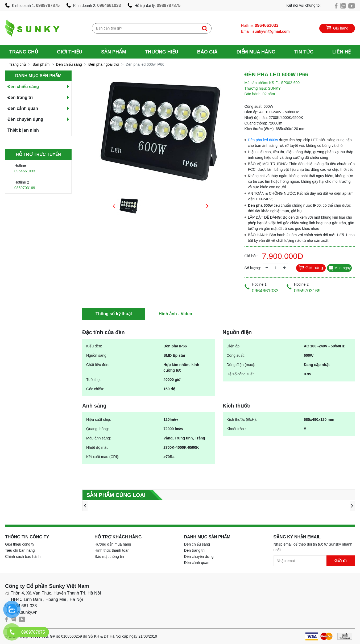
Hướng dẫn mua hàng (113, 544)
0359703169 (25, 188)
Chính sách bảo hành (23, 556)
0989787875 (48, 5)
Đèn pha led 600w (263, 140)
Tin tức (304, 52)
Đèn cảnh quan (23, 108)
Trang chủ (24, 52)
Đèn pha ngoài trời (104, 64)
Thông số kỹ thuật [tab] (114, 314)
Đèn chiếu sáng (69, 64)
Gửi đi (341, 561)
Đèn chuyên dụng (25, 119)
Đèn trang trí (20, 97)
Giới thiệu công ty (20, 544)
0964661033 (109, 5)
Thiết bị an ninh (23, 130)
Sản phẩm (114, 52)
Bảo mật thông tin (109, 556)
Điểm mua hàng (256, 52)
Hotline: (260, 25)
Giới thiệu (70, 52)
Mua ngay (339, 268)
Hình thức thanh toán (112, 550)
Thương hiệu (162, 52)
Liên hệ (342, 52)
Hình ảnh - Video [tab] (175, 314)
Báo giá (207, 52)
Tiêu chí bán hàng (20, 550)
